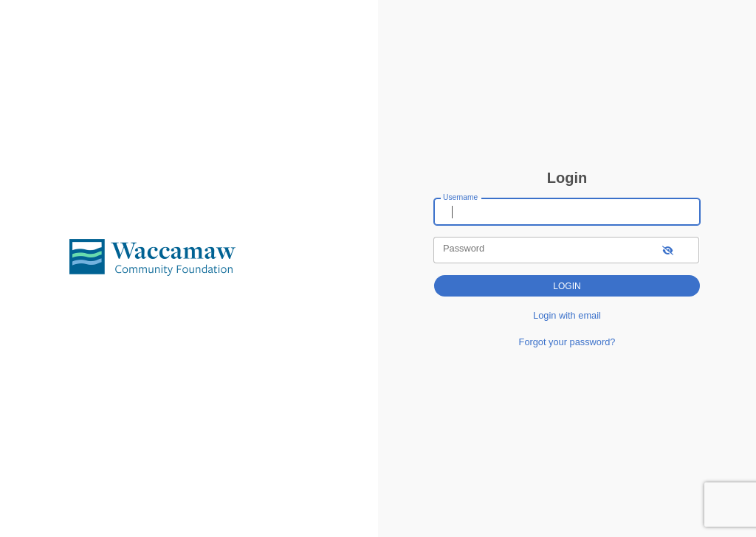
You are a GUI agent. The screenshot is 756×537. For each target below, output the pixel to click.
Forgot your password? (567, 342)
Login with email (567, 315)
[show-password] (668, 250)
